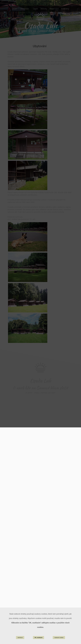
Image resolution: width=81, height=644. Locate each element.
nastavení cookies (59, 638)
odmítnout (20, 638)
